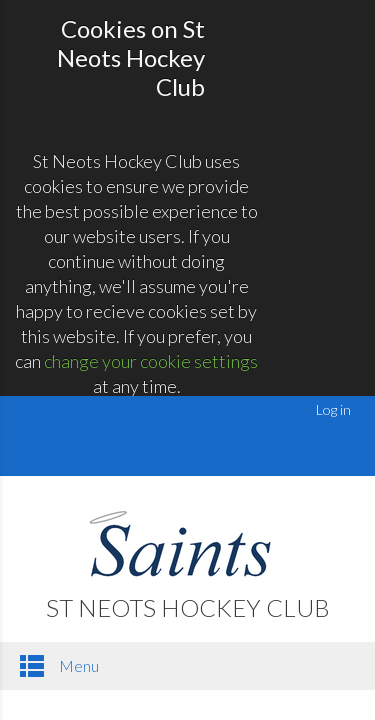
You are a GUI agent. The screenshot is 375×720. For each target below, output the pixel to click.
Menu (59, 666)
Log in (333, 409)
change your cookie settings (151, 361)
